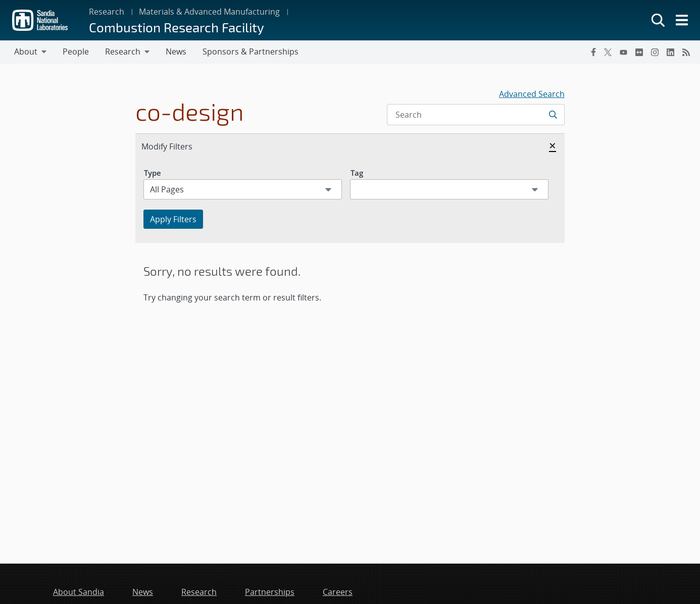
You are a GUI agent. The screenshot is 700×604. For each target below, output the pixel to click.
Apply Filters (173, 219)
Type (153, 173)
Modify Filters (178, 146)
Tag (357, 173)
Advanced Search (532, 94)
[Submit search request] (554, 115)
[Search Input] (476, 115)
